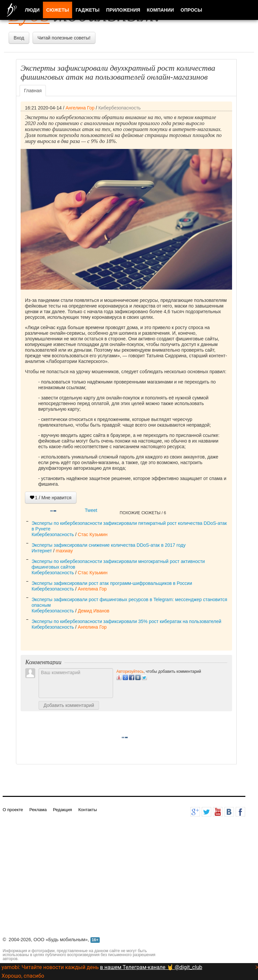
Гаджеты (87, 10)
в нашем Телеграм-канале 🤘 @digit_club (151, 967)
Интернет (42, 551)
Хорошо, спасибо (23, 976)
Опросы (191, 10)
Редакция (62, 810)
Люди (32, 10)
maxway (64, 551)
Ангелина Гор (80, 108)
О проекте (13, 810)
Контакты (87, 810)
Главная (33, 91)
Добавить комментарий (69, 705)
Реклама (38, 810)
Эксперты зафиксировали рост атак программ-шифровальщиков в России (112, 583)
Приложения (123, 10)
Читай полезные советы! (64, 38)
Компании (161, 10)
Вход (19, 38)
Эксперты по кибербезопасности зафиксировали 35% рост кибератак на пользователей (127, 621)
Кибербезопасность (120, 108)
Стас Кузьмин (93, 534)
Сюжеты (58, 10)
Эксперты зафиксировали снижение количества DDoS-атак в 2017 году (109, 545)
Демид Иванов (94, 611)
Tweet (91, 510)
